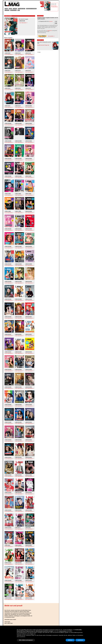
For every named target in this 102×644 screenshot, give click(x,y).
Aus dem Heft (22, 9)
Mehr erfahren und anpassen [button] (26, 640)
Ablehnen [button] (70, 640)
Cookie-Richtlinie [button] (63, 631)
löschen (51, 21)
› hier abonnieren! (54, 7)
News (10, 9)
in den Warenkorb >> (23, 23)
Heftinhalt (42, 2)
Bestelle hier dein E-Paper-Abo (43, 45)
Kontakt (42, 7)
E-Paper (42, 4)
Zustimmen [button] (80, 640)
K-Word (15, 9)
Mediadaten (13, 10)
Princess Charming (31, 9)
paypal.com (50, 31)
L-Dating (7, 10)
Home (6, 9)
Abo (19, 10)
